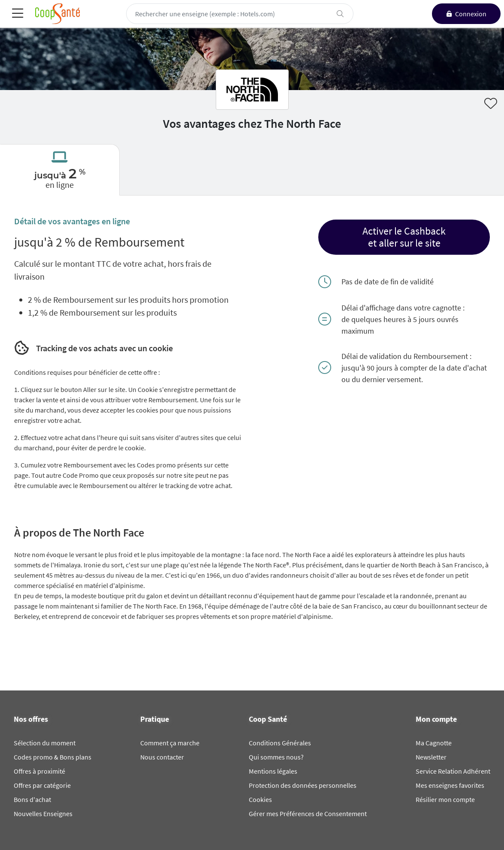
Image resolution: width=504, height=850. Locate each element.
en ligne (60, 185)
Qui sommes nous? (276, 757)
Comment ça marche (170, 743)
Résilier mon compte (445, 799)
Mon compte (436, 719)
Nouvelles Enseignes (43, 814)
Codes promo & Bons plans (53, 757)
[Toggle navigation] (18, 14)
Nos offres (31, 719)
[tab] (60, 170)
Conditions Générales (280, 743)
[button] (404, 237)
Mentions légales (273, 771)
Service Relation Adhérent (453, 771)
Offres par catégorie (42, 785)
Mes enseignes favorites (450, 785)
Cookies (260, 799)
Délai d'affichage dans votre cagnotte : (403, 308)
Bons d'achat (32, 799)
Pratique (155, 719)
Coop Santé (268, 719)
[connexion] (466, 14)
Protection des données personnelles (303, 785)
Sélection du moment (45, 743)
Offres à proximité (39, 771)
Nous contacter (162, 757)
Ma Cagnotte (434, 743)
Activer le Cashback (404, 231)
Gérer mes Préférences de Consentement (308, 814)
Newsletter (431, 757)
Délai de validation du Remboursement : (406, 356)
